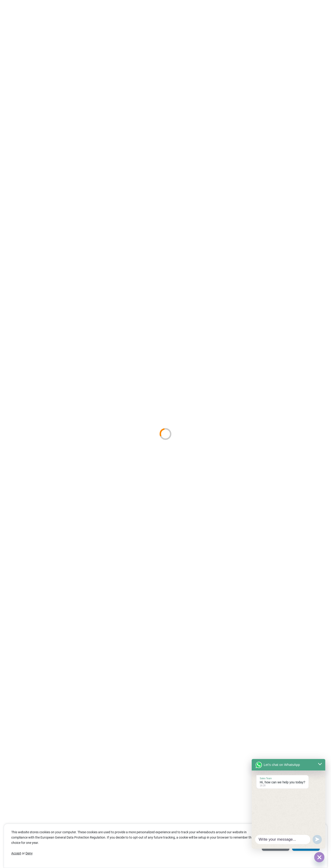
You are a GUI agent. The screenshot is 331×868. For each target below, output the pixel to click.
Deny (29, 853)
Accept (16, 853)
